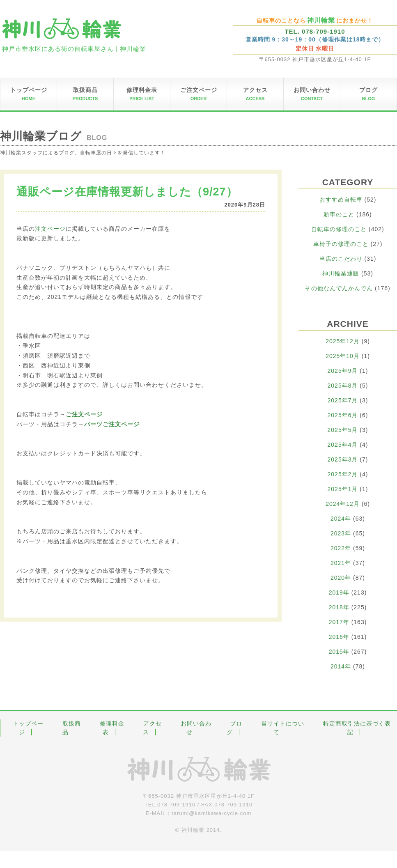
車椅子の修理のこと (341, 244)
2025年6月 (343, 415)
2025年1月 (343, 489)
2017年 (339, 622)
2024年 (341, 519)
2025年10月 (343, 356)
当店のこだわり (341, 259)
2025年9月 (343, 371)
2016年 (339, 637)
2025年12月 (343, 341)
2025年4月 (343, 445)
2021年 (341, 563)
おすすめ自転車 (341, 200)
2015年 (339, 652)
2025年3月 (343, 459)
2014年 (341, 666)
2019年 (339, 592)
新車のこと (339, 214)
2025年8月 (343, 386)
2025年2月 (343, 474)
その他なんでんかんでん (339, 288)
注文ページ (50, 229)
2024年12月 (343, 504)
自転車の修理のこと (339, 229)
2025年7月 (343, 400)
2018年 (339, 607)
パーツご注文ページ (112, 424)
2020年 (341, 578)
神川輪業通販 (341, 273)
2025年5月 (343, 430)
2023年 (341, 533)
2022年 (341, 548)
